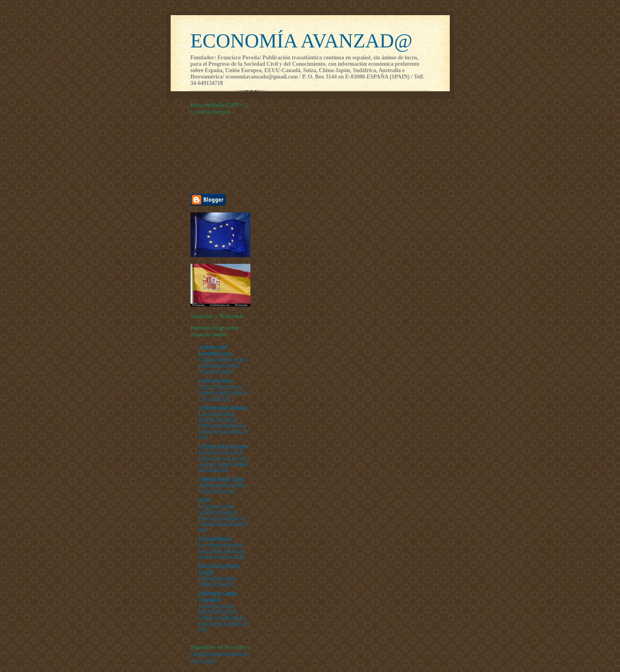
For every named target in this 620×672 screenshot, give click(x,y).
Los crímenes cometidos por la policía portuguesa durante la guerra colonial (222, 550)
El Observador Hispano (223, 407)
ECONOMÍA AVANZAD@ (302, 41)
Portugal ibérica (216, 538)
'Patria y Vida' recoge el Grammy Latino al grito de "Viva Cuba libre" (223, 392)
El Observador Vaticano (223, 446)
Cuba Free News (216, 380)
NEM (205, 500)
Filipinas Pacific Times (222, 479)
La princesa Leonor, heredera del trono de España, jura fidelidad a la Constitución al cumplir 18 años (223, 425)
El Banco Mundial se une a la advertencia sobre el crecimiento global (223, 365)
